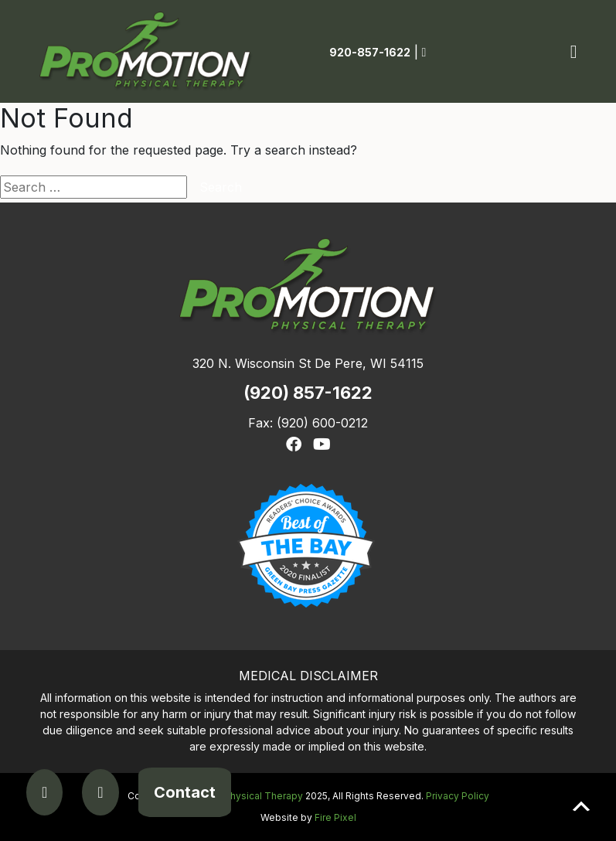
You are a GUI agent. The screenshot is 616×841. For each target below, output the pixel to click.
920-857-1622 (370, 52)
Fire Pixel (335, 817)
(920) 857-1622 (308, 393)
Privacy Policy (458, 796)
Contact (185, 792)
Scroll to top (581, 806)
